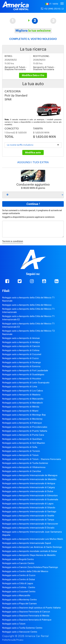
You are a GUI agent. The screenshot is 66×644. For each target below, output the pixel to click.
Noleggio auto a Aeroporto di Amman (21, 338)
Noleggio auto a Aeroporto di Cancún (21, 346)
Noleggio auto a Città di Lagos (18, 583)
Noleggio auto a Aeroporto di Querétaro (22, 439)
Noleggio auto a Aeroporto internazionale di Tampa (28, 520)
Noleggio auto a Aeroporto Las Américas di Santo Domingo (32, 547)
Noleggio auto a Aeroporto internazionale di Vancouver (30, 524)
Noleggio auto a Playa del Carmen (19, 604)
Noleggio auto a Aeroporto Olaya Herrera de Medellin (29, 555)
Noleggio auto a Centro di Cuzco (19, 575)
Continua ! (33, 204)
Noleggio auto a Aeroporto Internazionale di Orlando (29, 508)
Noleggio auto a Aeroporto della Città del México (27, 305)
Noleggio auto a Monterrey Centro (19, 600)
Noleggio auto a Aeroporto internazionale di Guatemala (30, 499)
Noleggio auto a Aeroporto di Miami (20, 411)
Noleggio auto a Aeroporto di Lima (20, 387)
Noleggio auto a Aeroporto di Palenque (22, 423)
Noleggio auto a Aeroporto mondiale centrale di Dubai (30, 551)
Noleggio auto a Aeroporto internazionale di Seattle (28, 516)
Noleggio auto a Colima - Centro (19, 587)
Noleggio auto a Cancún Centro (18, 563)
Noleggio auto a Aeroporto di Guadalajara (23, 374)
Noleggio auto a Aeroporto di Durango (22, 362)
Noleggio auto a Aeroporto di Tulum (20, 455)
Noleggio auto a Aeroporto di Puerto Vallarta (25, 431)
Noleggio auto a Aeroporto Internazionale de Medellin (29, 479)
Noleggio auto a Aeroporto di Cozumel (22, 354)
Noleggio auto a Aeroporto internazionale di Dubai (28, 491)
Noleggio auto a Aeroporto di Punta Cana (23, 435)
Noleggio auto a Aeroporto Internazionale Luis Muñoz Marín (33, 539)
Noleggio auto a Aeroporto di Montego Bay (24, 415)
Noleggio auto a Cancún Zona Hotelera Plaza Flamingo (30, 567)
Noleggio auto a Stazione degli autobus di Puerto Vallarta (31, 608)
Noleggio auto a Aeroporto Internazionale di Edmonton (30, 495)
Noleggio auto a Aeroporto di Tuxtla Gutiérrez (25, 463)
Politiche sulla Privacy (13, 640)
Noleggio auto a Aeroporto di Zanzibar (22, 471)
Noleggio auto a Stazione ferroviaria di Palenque (27, 620)
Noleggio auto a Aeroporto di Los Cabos (23, 391)
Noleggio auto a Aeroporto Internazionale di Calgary (29, 487)
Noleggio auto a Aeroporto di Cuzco (20, 358)
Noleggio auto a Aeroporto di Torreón (21, 451)
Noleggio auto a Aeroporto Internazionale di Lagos (28, 504)
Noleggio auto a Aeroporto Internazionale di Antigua (29, 483)
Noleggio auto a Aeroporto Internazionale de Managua (30, 475)
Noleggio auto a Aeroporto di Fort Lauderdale (25, 371)
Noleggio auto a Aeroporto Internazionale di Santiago (29, 512)
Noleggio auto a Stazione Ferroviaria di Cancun (26, 612)
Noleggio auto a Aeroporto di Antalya (21, 342)
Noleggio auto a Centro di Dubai (19, 579)
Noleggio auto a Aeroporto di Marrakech (23, 403)
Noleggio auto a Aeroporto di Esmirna (21, 366)
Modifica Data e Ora (33, 75)
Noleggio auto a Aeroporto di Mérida (21, 407)
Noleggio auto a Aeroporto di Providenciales (25, 427)
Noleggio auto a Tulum (14, 624)
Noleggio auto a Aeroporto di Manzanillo (23, 399)
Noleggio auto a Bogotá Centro (18, 559)
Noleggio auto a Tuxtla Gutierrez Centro (22, 628)
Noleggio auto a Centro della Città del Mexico (25, 571)
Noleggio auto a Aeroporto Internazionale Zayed (27, 543)
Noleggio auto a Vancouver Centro (20, 632)
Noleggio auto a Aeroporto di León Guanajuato (26, 383)
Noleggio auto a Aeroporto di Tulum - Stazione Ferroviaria (32, 459)
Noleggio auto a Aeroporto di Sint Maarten (24, 443)
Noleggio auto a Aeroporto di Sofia (20, 447)
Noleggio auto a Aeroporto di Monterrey (22, 419)
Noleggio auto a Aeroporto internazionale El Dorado (28, 528)
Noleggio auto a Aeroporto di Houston (22, 379)
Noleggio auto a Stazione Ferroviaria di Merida (26, 616)
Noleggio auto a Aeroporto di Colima (21, 350)
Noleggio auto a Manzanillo (16, 595)
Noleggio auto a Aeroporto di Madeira (21, 395)
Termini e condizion (13, 241)
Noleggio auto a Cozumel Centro (19, 592)
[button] (52, 4)
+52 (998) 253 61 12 (52, 9)
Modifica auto (33, 152)
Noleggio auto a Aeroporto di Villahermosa (24, 467)
